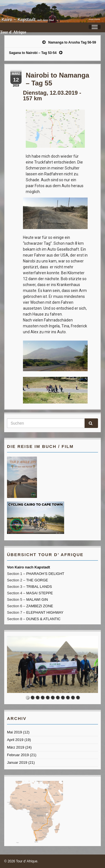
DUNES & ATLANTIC (44, 619)
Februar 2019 (18, 755)
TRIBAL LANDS (39, 587)
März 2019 (16, 747)
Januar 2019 (17, 762)
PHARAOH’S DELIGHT (45, 574)
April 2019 (15, 740)
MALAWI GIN (37, 600)
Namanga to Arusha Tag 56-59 (72, 42)
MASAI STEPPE (40, 593)
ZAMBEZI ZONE (40, 606)
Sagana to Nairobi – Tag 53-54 (33, 53)
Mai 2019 (14, 732)
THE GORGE (37, 580)
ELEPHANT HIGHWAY (45, 612)
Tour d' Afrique (13, 32)
